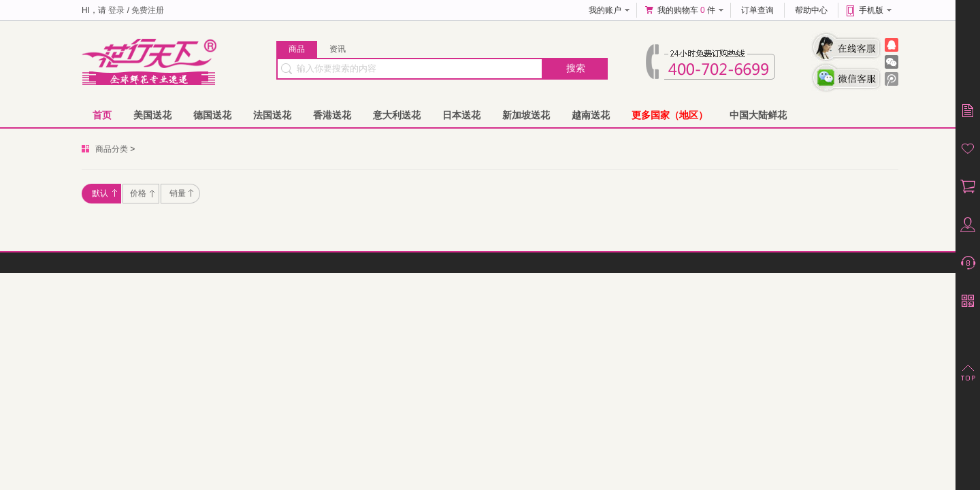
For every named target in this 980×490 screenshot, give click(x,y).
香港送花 (332, 115)
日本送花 (461, 115)
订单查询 (757, 10)
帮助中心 (811, 10)
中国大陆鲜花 (758, 115)
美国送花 (152, 115)
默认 (104, 193)
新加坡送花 (526, 115)
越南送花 (591, 115)
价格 (142, 193)
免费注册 (148, 10)
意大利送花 (397, 115)
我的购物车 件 (686, 10)
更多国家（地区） (670, 115)
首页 (102, 115)
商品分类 (112, 149)
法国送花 (272, 115)
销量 (181, 193)
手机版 (871, 10)
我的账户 (605, 10)
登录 (116, 10)
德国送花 (212, 115)
